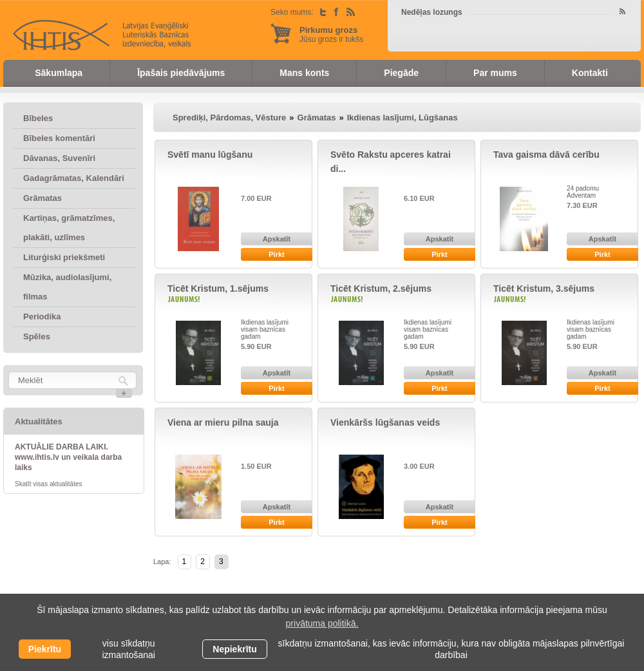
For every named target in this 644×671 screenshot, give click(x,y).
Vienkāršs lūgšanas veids (385, 422)
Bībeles (38, 118)
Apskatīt (277, 239)
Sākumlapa (59, 73)
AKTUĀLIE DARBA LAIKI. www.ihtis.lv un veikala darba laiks (68, 457)
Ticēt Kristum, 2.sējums (381, 288)
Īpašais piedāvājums (181, 73)
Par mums (495, 73)
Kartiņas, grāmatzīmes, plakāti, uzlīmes (69, 228)
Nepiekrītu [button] (234, 649)
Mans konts (304, 73)
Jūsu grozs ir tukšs (331, 34)
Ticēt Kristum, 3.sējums (544, 288)
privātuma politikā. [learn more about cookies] (322, 623)
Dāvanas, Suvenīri (59, 158)
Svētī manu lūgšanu (210, 155)
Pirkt (276, 254)
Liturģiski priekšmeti (64, 257)
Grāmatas (43, 198)
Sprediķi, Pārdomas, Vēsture (229, 118)
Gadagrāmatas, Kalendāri (74, 178)
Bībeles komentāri (59, 138)
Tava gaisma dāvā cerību (546, 155)
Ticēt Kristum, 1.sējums (218, 288)
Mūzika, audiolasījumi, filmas (67, 287)
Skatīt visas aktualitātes (49, 484)
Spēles (37, 336)
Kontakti (590, 73)
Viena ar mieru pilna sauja (223, 422)
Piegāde (401, 73)
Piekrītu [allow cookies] (45, 649)
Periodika (42, 317)
